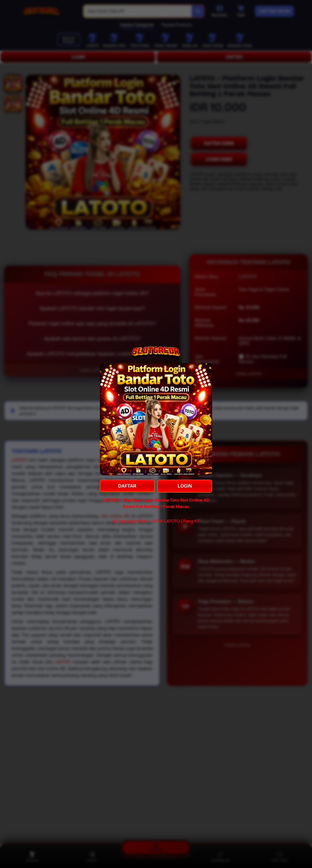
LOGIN (185, 486)
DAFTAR (127, 486)
